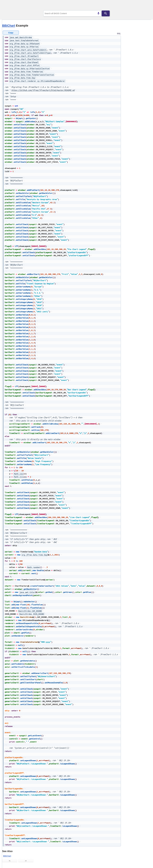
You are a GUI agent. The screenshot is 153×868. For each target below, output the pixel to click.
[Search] (106, 13)
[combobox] (72, 13)
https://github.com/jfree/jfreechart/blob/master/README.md (43, 90)
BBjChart (9, 26)
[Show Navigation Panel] (145, 6)
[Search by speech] (98, 13)
